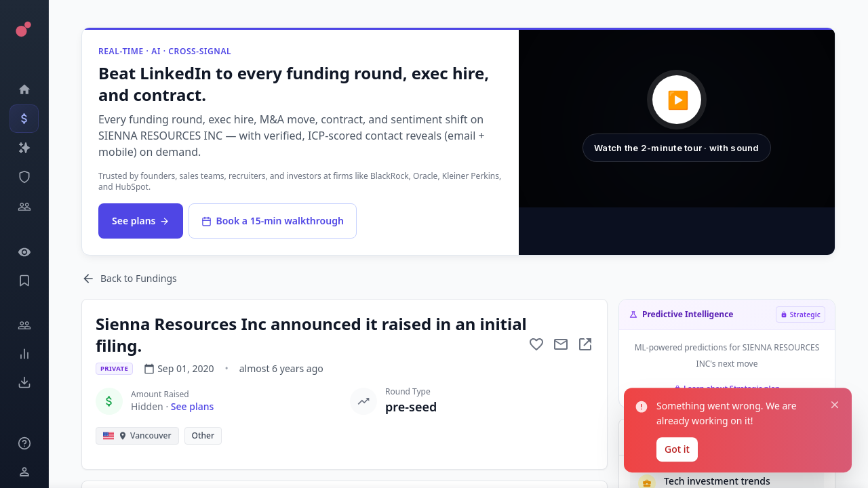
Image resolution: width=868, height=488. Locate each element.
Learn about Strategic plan (727, 388)
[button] (677, 119)
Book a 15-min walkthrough (272, 221)
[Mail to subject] (561, 344)
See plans (141, 221)
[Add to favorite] (536, 344)
